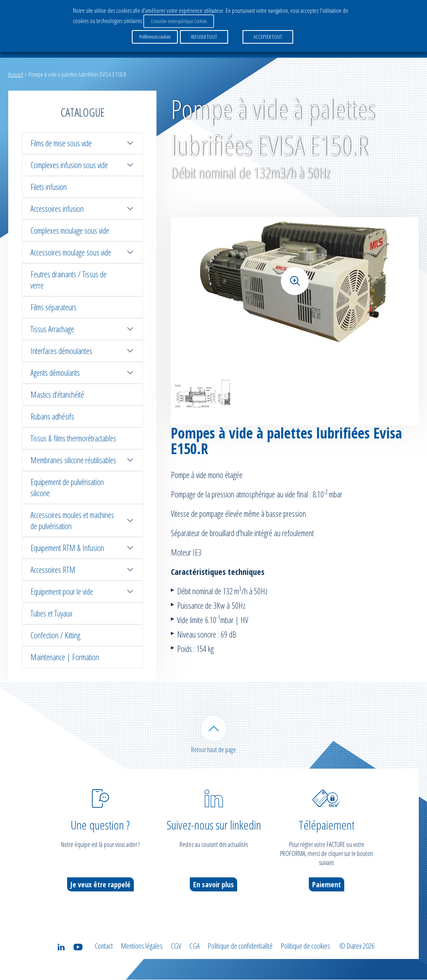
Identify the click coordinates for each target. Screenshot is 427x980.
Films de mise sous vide (82, 143)
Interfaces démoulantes (82, 351)
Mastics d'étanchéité (57, 395)
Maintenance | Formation (65, 657)
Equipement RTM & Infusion (82, 548)
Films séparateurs (54, 307)
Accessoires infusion (82, 209)
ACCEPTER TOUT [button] (268, 37)
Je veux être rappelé (100, 885)
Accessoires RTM (82, 570)
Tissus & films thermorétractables (73, 438)
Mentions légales (142, 946)
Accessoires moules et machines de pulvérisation (82, 520)
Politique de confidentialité (240, 946)
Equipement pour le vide (82, 592)
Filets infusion (49, 187)
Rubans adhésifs (52, 416)
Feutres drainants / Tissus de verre (69, 280)
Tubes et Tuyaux (51, 613)
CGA (195, 946)
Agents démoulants (82, 373)
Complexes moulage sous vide (70, 231)
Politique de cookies (306, 946)
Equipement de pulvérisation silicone (67, 488)
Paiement (327, 885)
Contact (104, 946)
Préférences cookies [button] (155, 37)
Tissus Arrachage (82, 329)
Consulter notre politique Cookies (179, 21)
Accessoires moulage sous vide (82, 252)
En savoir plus (213, 885)
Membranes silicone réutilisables (82, 460)
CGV (176, 946)
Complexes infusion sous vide (82, 165)
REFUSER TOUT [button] (204, 37)
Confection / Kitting (55, 635)
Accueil (16, 74)
